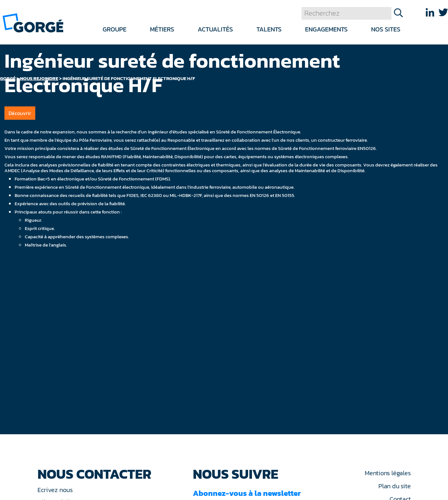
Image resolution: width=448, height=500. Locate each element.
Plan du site (394, 486)
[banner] (33, 22)
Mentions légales (388, 473)
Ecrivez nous (56, 490)
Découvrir (20, 113)
